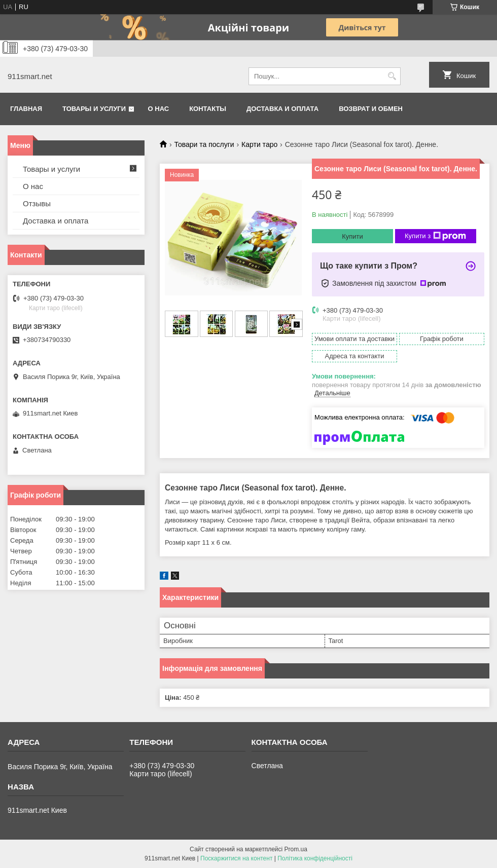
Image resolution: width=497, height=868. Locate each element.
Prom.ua (296, 849)
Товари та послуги (204, 144)
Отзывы (37, 203)
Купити (352, 236)
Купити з (435, 236)
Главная (26, 109)
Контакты (208, 109)
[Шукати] (392, 76)
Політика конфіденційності (315, 858)
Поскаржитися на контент (236, 858)
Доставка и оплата (282, 109)
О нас (159, 109)
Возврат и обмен (371, 109)
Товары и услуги (94, 109)
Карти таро (259, 144)
